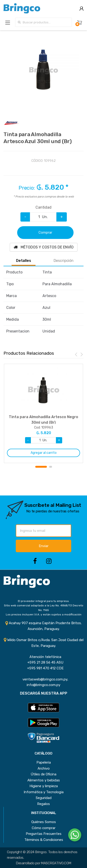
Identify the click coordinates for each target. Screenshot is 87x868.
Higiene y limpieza (44, 786)
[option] (43, 70)
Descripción (64, 261)
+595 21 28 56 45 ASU (43, 662)
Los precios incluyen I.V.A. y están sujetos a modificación (44, 614)
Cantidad (43, 207)
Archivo (44, 768)
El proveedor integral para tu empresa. (44, 601)
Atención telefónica (43, 657)
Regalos (43, 804)
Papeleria (44, 762)
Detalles (24, 261)
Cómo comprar (44, 828)
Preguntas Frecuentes (44, 834)
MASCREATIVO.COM (56, 863)
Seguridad (44, 798)
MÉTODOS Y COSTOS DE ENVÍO (44, 247)
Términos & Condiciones (44, 840)
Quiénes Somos (44, 822)
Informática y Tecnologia (44, 792)
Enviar (44, 546)
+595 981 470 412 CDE (43, 668)
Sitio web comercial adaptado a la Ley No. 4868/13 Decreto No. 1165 (44, 608)
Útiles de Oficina (43, 774)
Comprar (45, 232)
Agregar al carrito (44, 453)
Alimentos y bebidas (44, 780)
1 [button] (41, 467)
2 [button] (51, 467)
